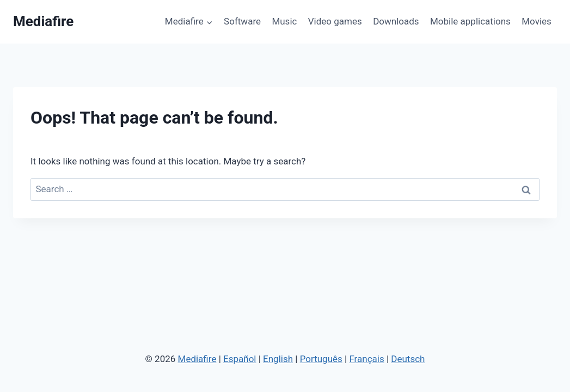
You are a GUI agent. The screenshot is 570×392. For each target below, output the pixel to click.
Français (366, 359)
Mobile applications (470, 21)
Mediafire (197, 359)
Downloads (396, 21)
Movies (537, 21)
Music (284, 21)
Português (321, 359)
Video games (335, 21)
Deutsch (408, 359)
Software (242, 21)
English (278, 359)
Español (240, 359)
